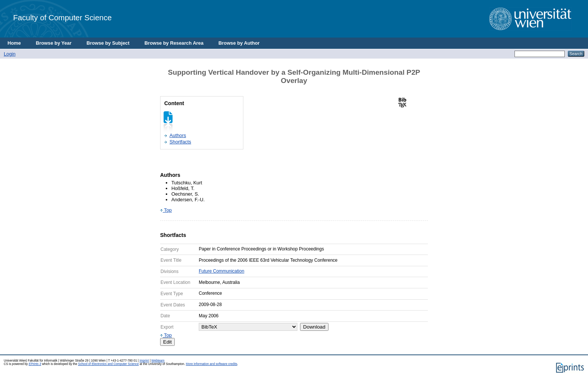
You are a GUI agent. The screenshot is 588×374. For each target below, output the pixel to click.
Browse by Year (54, 43)
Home (14, 43)
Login (10, 54)
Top (166, 210)
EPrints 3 (35, 364)
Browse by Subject (108, 43)
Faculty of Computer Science (62, 17)
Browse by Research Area (174, 43)
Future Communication (221, 271)
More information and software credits (212, 364)
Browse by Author (239, 43)
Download (314, 327)
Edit (167, 342)
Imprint (144, 361)
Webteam (158, 361)
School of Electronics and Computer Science (108, 364)
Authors (178, 135)
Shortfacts (180, 142)
